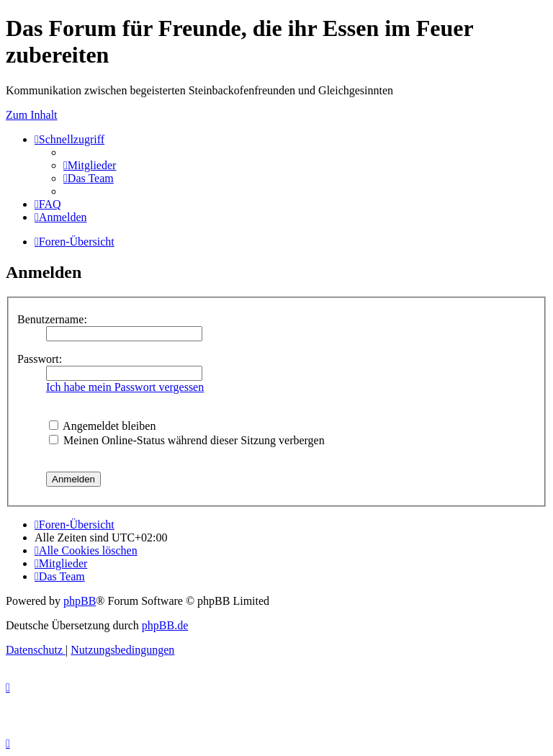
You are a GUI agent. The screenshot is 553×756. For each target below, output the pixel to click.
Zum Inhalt (32, 115)
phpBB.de (165, 625)
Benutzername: (52, 319)
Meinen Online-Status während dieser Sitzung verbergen (187, 440)
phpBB (80, 601)
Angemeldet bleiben (102, 426)
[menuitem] (90, 165)
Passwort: (40, 359)
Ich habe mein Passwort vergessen (125, 387)
